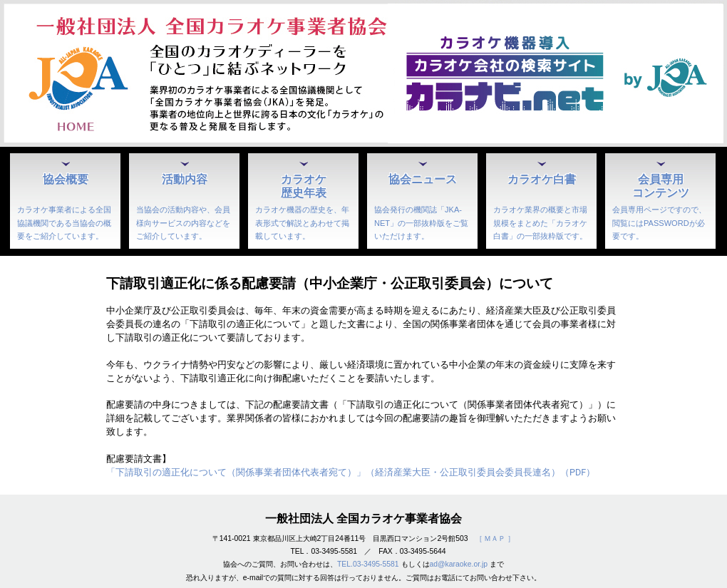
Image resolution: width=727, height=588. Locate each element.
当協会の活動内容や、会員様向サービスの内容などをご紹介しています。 (183, 222)
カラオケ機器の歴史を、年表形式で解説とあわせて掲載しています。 (302, 222)
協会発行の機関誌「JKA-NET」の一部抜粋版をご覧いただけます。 (421, 222)
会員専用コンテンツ (661, 186)
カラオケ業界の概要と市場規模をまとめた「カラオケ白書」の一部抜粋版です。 (540, 222)
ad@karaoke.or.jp (459, 564)
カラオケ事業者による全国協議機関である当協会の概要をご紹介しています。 (64, 222)
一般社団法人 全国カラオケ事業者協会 (363, 519)
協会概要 (66, 179)
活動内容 (185, 179)
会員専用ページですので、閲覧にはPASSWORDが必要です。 (659, 222)
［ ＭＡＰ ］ (495, 538)
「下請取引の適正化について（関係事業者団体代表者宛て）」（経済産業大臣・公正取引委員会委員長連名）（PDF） (351, 472)
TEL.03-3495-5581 (368, 564)
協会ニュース (423, 179)
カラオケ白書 (542, 179)
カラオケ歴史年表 (304, 186)
